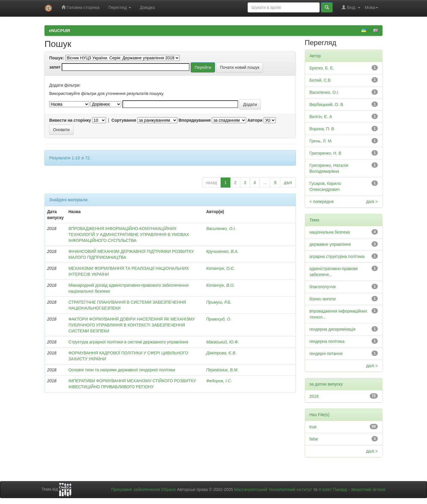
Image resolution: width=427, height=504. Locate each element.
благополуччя (323, 287)
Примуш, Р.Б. (219, 302)
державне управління (330, 244)
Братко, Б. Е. (322, 68)
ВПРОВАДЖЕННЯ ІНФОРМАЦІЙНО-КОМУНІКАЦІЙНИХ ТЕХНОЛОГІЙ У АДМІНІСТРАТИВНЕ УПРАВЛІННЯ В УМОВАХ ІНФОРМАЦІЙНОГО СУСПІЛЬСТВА (129, 234)
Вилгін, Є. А (321, 117)
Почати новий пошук (240, 67)
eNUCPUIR (60, 31)
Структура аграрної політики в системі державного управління (128, 342)
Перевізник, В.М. (222, 370)
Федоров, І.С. (219, 381)
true (313, 427)
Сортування (124, 120)
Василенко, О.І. (221, 229)
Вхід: (351, 7)
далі (288, 183)
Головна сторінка (81, 7)
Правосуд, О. (219, 319)
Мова (371, 7)
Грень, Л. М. (321, 141)
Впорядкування (195, 120)
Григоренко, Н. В (325, 153)
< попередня (322, 202)
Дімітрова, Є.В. (221, 353)
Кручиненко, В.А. (222, 251)
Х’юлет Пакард (333, 489)
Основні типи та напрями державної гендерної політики (122, 370)
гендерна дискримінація (333, 329)
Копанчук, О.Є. (220, 268)
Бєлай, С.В (320, 80)
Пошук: (57, 58)
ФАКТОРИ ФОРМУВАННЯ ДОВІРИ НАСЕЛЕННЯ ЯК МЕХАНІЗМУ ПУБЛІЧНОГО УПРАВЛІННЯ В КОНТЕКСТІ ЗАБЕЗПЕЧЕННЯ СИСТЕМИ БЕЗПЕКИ (132, 325)
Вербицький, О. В (326, 104)
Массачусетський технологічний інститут (273, 489)
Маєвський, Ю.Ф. (223, 342)
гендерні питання (326, 354)
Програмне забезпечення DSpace (144, 489)
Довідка (147, 7)
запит (55, 67)
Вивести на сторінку (70, 120)
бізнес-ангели (323, 299)
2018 (314, 396)
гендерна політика (327, 341)
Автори (255, 120)
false (314, 439)
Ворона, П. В (322, 129)
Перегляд (120, 7)
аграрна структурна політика (337, 256)
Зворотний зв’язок (368, 489)
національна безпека (330, 232)
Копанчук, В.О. (220, 285)
